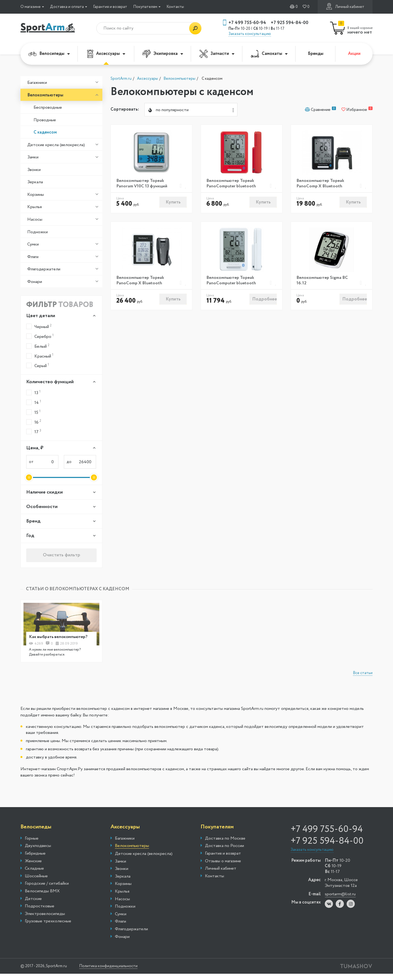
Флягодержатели (44, 269)
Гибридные (35, 854)
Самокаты (269, 54)
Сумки (33, 244)
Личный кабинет (345, 6)
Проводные (45, 120)
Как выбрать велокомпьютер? (59, 637)
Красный (40, 356)
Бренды (316, 54)
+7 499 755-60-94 (247, 23)
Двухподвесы (38, 846)
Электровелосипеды (45, 914)
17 (34, 432)
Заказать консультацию (250, 34)
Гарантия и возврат (110, 7)
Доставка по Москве (225, 839)
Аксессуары (106, 54)
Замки (33, 157)
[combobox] (191, 110)
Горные (32, 839)
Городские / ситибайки (47, 884)
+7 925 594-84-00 (290, 23)
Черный (39, 327)
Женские (33, 861)
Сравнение (320, 110)
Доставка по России (224, 846)
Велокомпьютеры (45, 95)
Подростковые (40, 907)
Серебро (40, 336)
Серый (38, 366)
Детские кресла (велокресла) (56, 145)
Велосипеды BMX (42, 892)
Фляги (33, 257)
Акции (354, 54)
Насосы (35, 219)
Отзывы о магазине (223, 861)
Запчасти (217, 54)
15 (33, 412)
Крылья (35, 207)
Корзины (36, 195)
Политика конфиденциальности (111, 967)
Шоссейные (36, 876)
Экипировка (163, 54)
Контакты (175, 7)
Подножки (38, 232)
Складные (34, 869)
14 (34, 402)
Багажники (37, 83)
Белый (38, 346)
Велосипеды (49, 54)
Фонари (35, 282)
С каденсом (45, 132)
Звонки (34, 170)
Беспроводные (48, 107)
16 (34, 422)
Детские (33, 899)
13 (33, 393)
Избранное (357, 110)
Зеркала (35, 182)
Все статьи (363, 674)
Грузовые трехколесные (48, 922)
